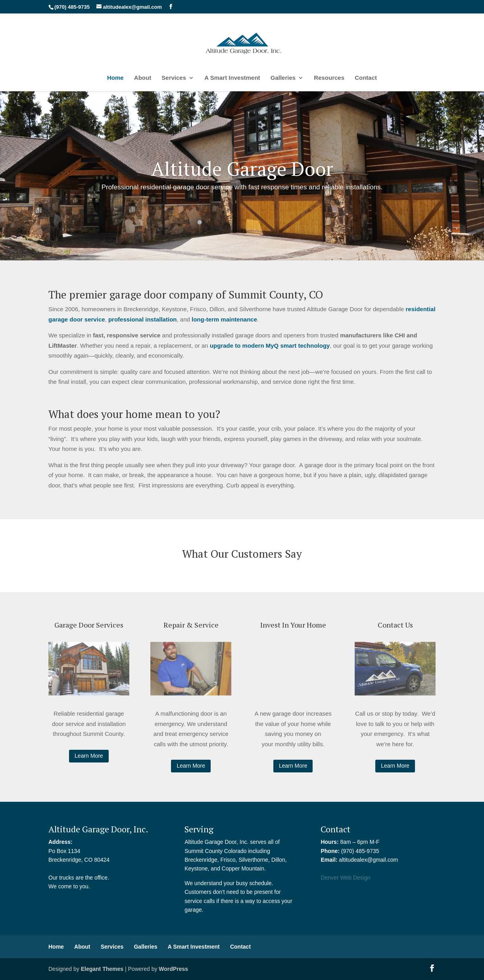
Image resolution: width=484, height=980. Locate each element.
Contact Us (395, 625)
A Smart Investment (232, 78)
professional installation (143, 319)
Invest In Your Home (293, 625)
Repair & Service (191, 625)
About (143, 78)
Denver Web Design (345, 878)
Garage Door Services (89, 625)
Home (115, 78)
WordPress (173, 969)
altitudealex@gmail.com (368, 860)
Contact (366, 78)
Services (174, 78)
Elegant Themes (102, 969)
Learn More (89, 756)
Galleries (283, 78)
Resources (329, 78)
